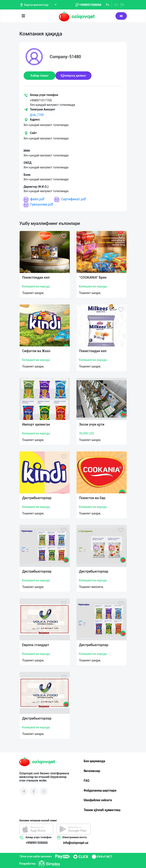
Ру (123, 5)
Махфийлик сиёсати (98, 800)
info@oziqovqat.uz (76, 843)
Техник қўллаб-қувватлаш (102, 810)
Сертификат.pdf (70, 199)
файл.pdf (34, 199)
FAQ (86, 781)
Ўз (108, 5)
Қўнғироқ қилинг (73, 76)
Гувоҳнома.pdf (38, 205)
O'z (116, 5)
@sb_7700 (37, 115)
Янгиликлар (92, 771)
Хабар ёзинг (40, 76)
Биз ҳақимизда (94, 761)
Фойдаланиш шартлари (100, 791)
